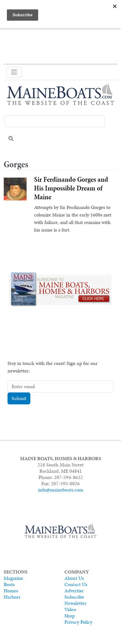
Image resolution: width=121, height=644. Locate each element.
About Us (74, 578)
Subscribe (74, 597)
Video (70, 609)
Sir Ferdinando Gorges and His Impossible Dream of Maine (71, 188)
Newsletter (75, 603)
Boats (9, 584)
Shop (70, 616)
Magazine (13, 578)
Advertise (74, 591)
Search (11, 138)
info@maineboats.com (61, 490)
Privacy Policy (78, 622)
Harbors (12, 597)
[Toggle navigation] (14, 72)
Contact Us (76, 584)
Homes (11, 591)
